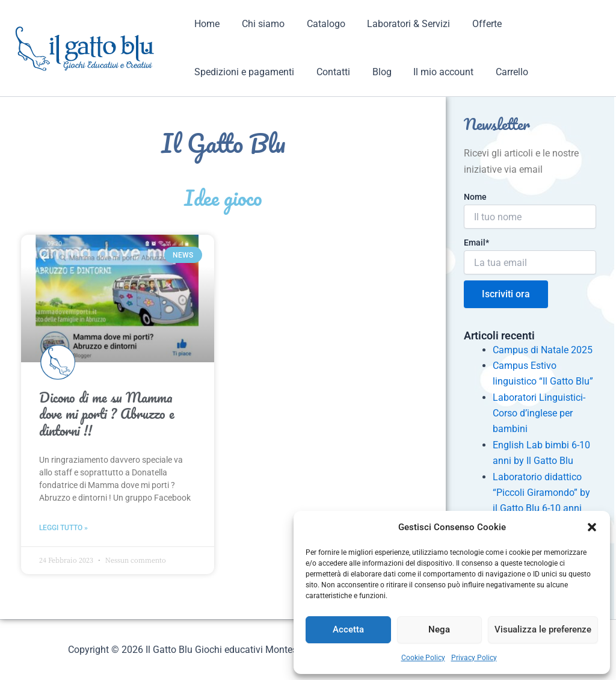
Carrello (499, 72)
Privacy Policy (474, 658)
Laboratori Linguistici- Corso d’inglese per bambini (539, 413)
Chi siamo (259, 24)
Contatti (329, 72)
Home (206, 24)
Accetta (348, 629)
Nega (439, 629)
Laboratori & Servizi (399, 24)
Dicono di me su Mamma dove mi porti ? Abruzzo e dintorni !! (107, 414)
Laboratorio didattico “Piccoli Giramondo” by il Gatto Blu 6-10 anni (541, 493)
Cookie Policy (423, 658)
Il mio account (434, 72)
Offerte (474, 24)
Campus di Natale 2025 (543, 350)
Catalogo (319, 24)
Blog (375, 72)
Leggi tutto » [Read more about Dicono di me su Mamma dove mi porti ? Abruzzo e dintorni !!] (63, 528)
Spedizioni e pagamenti (243, 72)
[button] (592, 527)
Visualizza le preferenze (543, 629)
